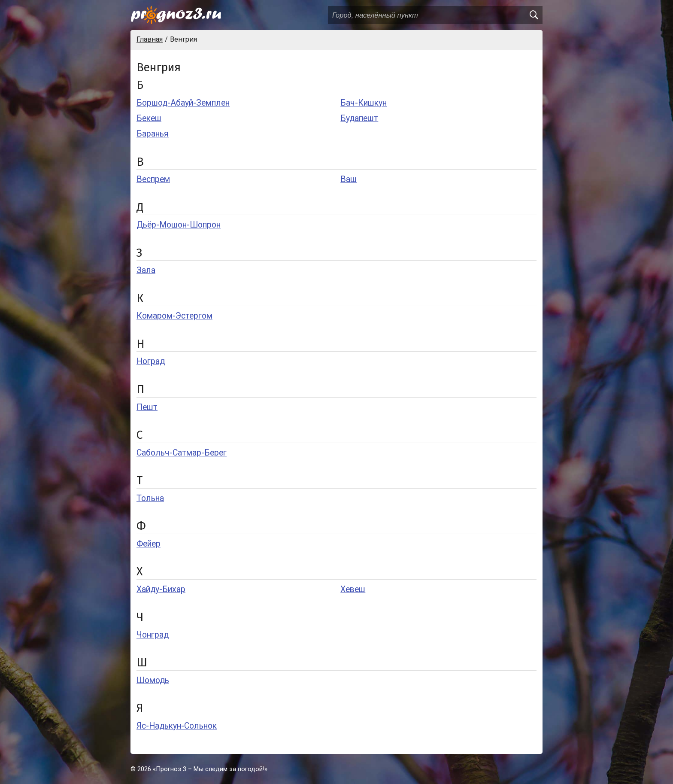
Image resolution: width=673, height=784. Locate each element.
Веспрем (153, 179)
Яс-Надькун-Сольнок (177, 726)
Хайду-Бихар (161, 589)
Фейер (149, 544)
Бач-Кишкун (364, 103)
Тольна (150, 498)
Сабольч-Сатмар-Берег (182, 453)
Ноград (151, 361)
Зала (146, 270)
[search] (534, 15)
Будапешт (359, 118)
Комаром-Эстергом (174, 316)
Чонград (153, 635)
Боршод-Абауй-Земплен (183, 103)
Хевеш (353, 589)
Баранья (153, 134)
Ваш (349, 179)
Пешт (147, 407)
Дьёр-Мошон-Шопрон (179, 225)
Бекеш (149, 118)
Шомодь (153, 680)
